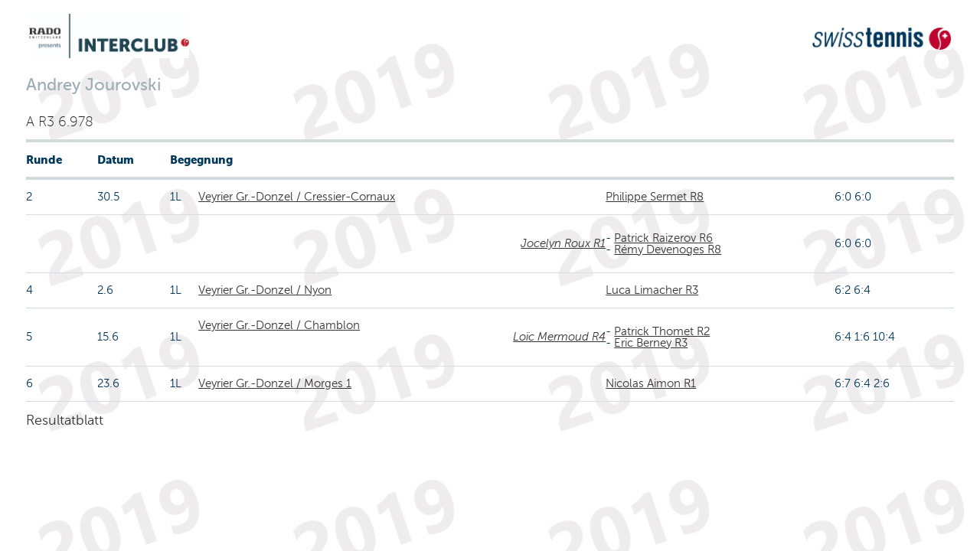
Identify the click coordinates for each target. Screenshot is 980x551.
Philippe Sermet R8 (655, 197)
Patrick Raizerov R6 (663, 238)
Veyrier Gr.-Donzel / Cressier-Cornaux (297, 197)
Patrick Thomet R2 (662, 331)
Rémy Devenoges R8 (668, 249)
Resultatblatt (65, 420)
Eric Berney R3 (651, 343)
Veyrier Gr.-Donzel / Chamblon (279, 325)
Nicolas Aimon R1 (651, 383)
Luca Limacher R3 (652, 290)
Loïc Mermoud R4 (559, 337)
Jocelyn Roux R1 (563, 243)
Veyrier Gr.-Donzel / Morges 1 (275, 383)
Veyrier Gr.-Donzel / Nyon (265, 290)
